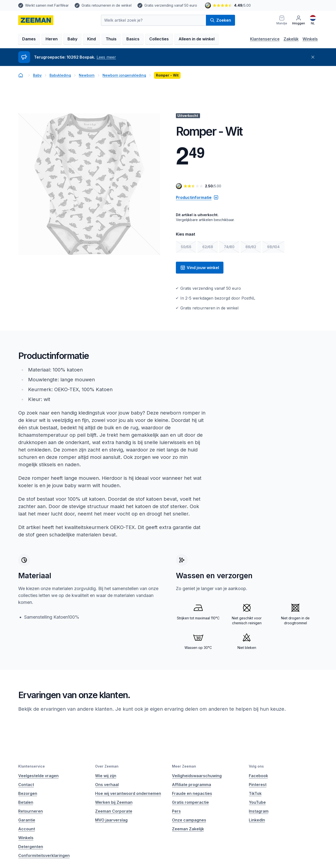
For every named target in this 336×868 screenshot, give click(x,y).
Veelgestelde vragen (38, 776)
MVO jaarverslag (111, 820)
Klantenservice (265, 39)
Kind (92, 39)
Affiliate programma (192, 785)
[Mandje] (282, 20)
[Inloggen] (299, 20)
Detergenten (31, 847)
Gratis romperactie (190, 802)
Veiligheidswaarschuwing (197, 776)
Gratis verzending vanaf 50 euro (171, 5)
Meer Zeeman (184, 766)
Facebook (258, 776)
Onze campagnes (189, 820)
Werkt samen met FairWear (47, 5)
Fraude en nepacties (192, 793)
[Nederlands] (313, 20)
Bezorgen (28, 793)
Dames (29, 39)
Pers (176, 811)
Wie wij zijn (106, 776)
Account (27, 829)
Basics (133, 39)
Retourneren (31, 811)
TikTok (255, 793)
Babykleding (60, 75)
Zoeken (220, 20)
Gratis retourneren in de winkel (107, 5)
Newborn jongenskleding (124, 75)
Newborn (87, 75)
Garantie (27, 820)
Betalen (26, 802)
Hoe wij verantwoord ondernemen (128, 793)
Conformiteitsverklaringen (44, 855)
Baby (72, 39)
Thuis (111, 39)
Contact (26, 785)
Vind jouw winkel (200, 268)
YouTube (257, 802)
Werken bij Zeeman (114, 802)
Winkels (310, 39)
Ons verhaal (107, 785)
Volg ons (256, 766)
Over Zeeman (107, 766)
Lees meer (106, 57)
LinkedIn (257, 820)
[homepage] (36, 20)
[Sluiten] (313, 57)
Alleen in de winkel (197, 39)
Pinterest (258, 785)
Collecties (159, 39)
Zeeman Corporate (114, 811)
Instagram (259, 811)
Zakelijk (291, 39)
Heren (52, 39)
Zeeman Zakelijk (188, 829)
